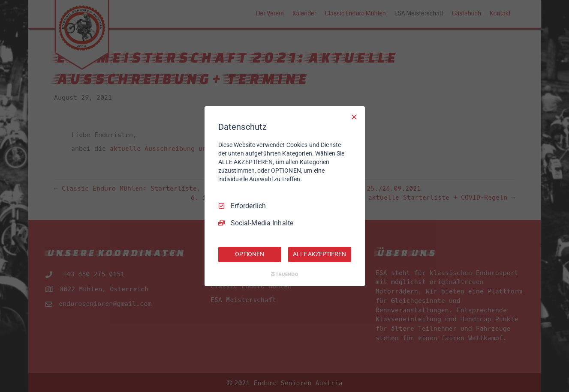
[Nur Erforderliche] (354, 117)
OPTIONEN (250, 254)
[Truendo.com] (285, 274)
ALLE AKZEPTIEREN (319, 254)
